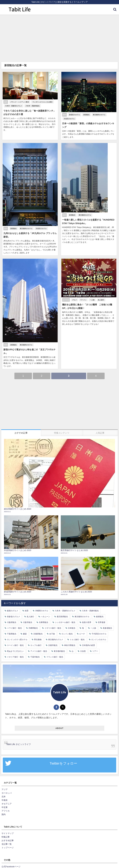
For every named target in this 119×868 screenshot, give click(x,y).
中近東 (5, 808)
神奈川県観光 (70, 646)
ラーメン (83, 300)
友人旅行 (101, 300)
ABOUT (59, 728)
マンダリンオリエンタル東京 (42, 102)
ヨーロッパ (7, 793)
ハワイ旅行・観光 (14, 628)
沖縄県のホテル (42, 611)
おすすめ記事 (8, 841)
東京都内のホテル (99, 115)
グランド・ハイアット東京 (19, 102)
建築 (25, 634)
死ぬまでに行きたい (15, 651)
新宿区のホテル (74, 115)
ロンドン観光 (67, 634)
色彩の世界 (87, 623)
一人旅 (92, 300)
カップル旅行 (36, 646)
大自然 (83, 651)
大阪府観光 (12, 623)
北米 (4, 797)
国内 (4, 815)
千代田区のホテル (99, 634)
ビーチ (82, 634)
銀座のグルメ (13, 611)
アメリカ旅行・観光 (39, 651)
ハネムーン (45, 617)
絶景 (27, 611)
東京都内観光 (59, 651)
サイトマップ (8, 834)
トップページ (8, 848)
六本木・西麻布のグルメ (13, 106)
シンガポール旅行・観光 (65, 623)
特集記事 (6, 837)
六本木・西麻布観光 (32, 106)
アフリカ (6, 811)
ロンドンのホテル (99, 640)
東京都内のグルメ (56, 640)
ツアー (95, 651)
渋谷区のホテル (69, 119)
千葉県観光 (12, 634)
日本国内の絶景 (88, 646)
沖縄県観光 (33, 628)
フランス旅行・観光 (55, 657)
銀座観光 (100, 617)
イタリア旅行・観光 (15, 657)
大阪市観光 (28, 623)
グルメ (74, 300)
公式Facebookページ (11, 867)
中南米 (5, 800)
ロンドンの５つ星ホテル (17, 640)
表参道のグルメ (13, 617)
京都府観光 (38, 634)
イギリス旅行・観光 (53, 628)
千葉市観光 (35, 657)
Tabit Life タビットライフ (19, 745)
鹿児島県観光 (62, 617)
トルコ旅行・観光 (77, 640)
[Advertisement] (59, 38)
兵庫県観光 (44, 623)
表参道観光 (107, 628)
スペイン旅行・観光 (15, 646)
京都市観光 (53, 646)
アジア (5, 790)
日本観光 (72, 628)
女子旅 (52, 634)
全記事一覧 (7, 844)
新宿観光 (86, 115)
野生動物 (38, 640)
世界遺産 (102, 623)
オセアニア (7, 804)
